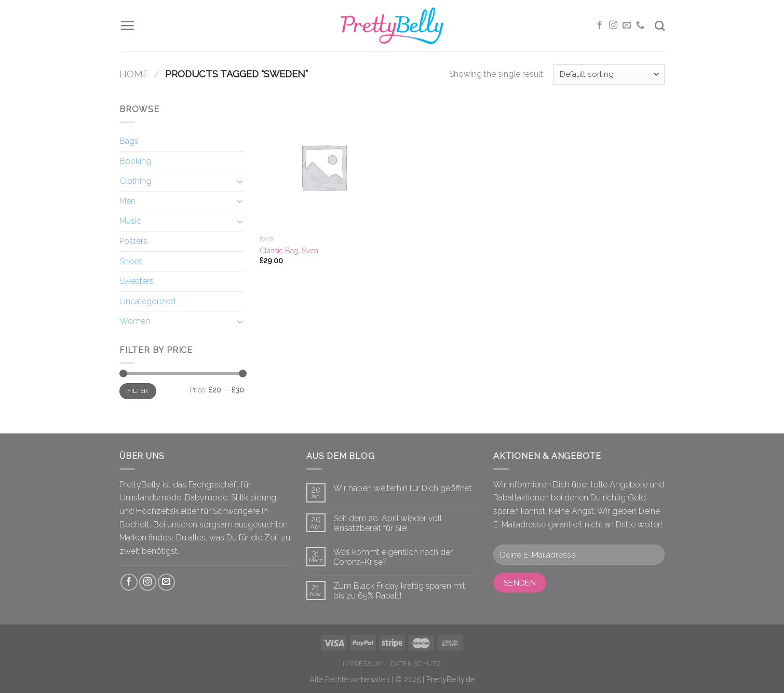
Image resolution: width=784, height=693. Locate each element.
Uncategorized (147, 301)
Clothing (135, 181)
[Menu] (127, 25)
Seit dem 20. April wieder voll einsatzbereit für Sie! (388, 523)
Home (134, 74)
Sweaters (137, 281)
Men (127, 201)
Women (135, 321)
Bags (129, 141)
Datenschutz (416, 664)
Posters (133, 241)
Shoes (131, 261)
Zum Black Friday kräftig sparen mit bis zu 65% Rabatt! (399, 591)
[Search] (660, 26)
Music (130, 221)
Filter (138, 391)
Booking (135, 161)
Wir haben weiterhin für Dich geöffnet (403, 488)
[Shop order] (609, 74)
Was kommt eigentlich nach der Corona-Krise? (393, 557)
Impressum (363, 664)
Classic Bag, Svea (289, 250)
